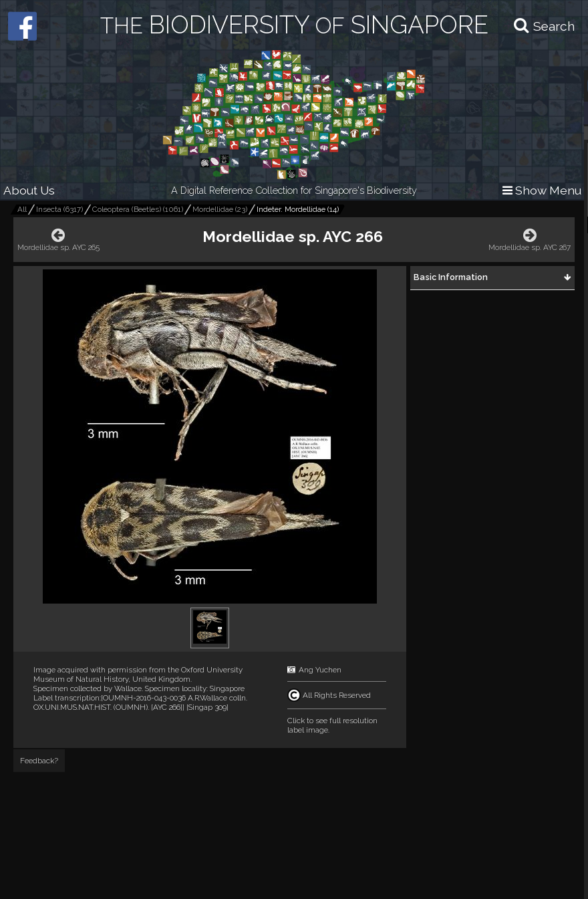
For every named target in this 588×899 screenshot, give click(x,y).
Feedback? (39, 761)
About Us (29, 190)
